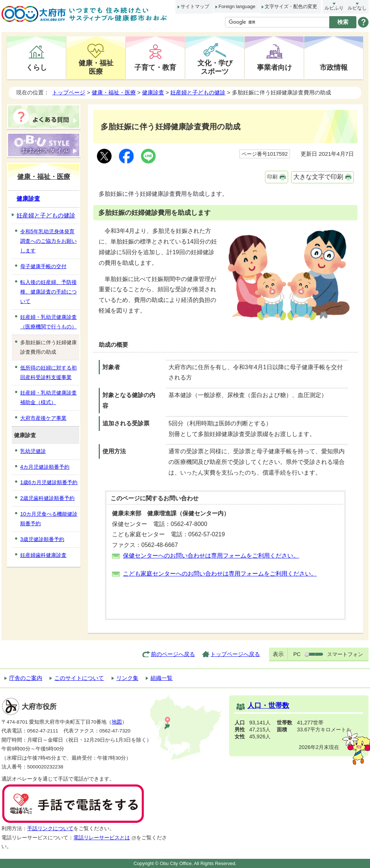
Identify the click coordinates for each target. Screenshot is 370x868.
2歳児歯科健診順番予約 (47, 498)
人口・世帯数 (268, 705)
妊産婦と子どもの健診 (198, 92)
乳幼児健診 (33, 451)
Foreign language (237, 6)
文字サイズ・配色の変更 (291, 6)
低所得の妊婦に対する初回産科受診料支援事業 (48, 372)
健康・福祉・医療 (114, 92)
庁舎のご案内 (26, 678)
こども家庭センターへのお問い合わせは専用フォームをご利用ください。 (220, 574)
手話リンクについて (50, 829)
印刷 (272, 177)
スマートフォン (345, 654)
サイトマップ (195, 6)
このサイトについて (79, 678)
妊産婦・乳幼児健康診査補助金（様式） (48, 397)
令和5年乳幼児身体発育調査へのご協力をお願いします (48, 241)
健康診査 (153, 92)
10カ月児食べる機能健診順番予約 (49, 519)
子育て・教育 (155, 67)
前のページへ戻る (173, 654)
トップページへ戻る (235, 654)
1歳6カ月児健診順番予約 (49, 482)
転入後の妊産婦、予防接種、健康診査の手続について (48, 292)
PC (297, 654)
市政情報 (334, 67)
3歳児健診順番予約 (42, 539)
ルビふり (334, 8)
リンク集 (127, 678)
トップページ (69, 92)
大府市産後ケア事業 (43, 418)
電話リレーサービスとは (105, 838)
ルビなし (357, 8)
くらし (37, 67)
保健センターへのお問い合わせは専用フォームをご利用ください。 (211, 556)
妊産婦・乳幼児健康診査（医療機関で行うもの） (48, 322)
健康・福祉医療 (96, 67)
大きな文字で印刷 (318, 177)
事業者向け (274, 67)
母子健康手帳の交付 (43, 266)
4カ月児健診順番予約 (45, 467)
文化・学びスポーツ (215, 67)
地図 (117, 722)
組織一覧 (162, 678)
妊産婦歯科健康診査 (43, 555)
